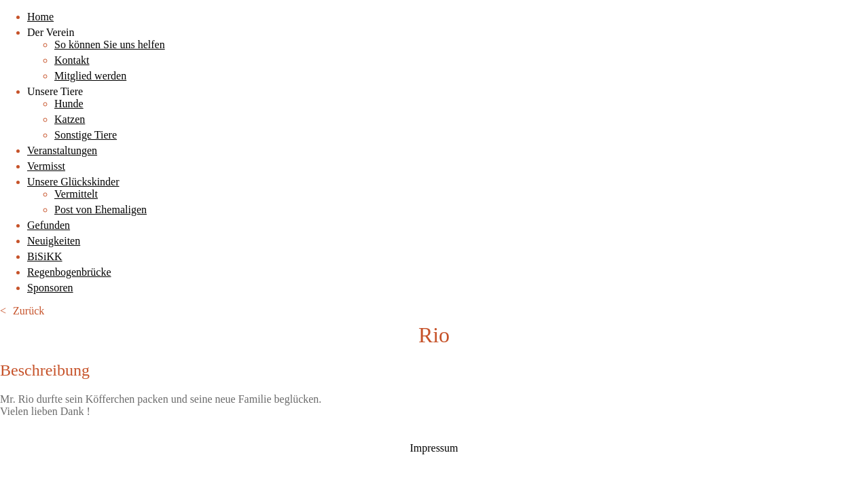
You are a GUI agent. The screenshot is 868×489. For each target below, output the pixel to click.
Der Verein (51, 32)
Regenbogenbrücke (69, 272)
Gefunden (49, 225)
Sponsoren (50, 288)
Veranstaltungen (62, 150)
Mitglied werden (90, 76)
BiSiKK (45, 256)
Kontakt (72, 60)
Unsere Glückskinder (73, 182)
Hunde (69, 104)
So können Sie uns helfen (110, 44)
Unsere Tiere (55, 91)
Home (40, 17)
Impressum (434, 448)
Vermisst (46, 166)
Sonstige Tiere (86, 135)
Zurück (29, 311)
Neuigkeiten (54, 241)
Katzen (70, 119)
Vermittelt (76, 194)
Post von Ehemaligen (101, 210)
